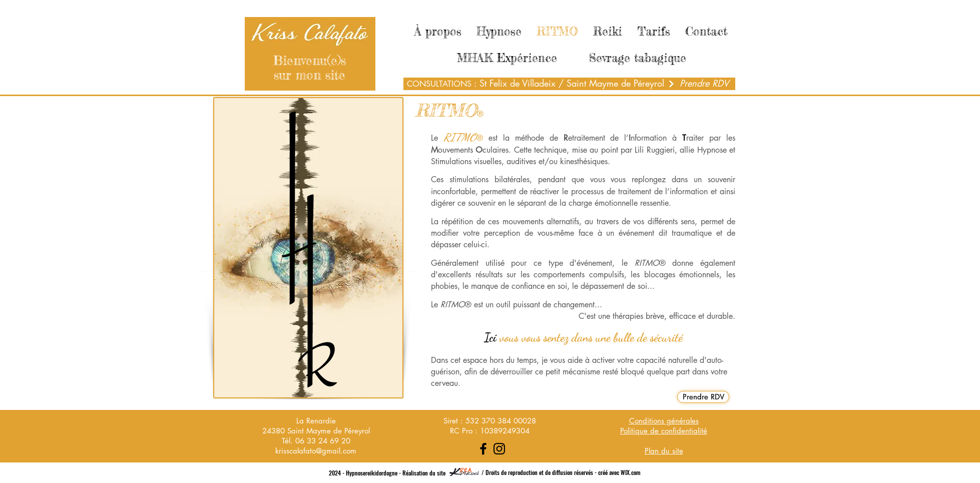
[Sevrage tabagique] (638, 58)
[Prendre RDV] (704, 84)
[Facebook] (483, 449)
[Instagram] (499, 449)
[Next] (671, 84)
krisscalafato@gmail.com (316, 451)
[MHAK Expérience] (507, 58)
